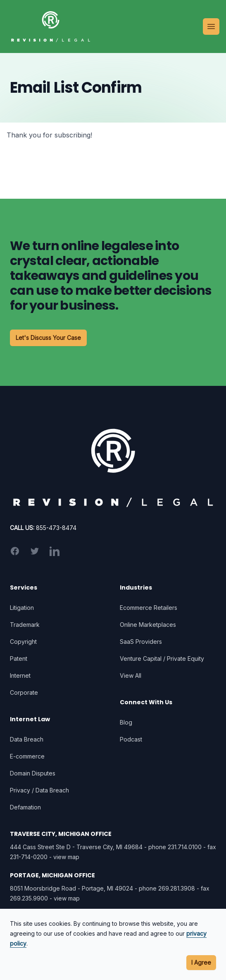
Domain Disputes (33, 773)
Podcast (131, 739)
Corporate (24, 692)
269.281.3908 (177, 888)
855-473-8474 (56, 528)
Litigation (22, 608)
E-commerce (27, 756)
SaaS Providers (141, 642)
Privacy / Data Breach (39, 790)
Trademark (25, 625)
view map (66, 857)
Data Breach (27, 739)
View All (131, 675)
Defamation (25, 807)
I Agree (201, 962)
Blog (126, 722)
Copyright (23, 642)
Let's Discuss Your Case (48, 338)
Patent (19, 659)
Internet (20, 675)
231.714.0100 (185, 847)
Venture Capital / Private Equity (162, 659)
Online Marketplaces (148, 625)
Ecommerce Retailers (149, 608)
